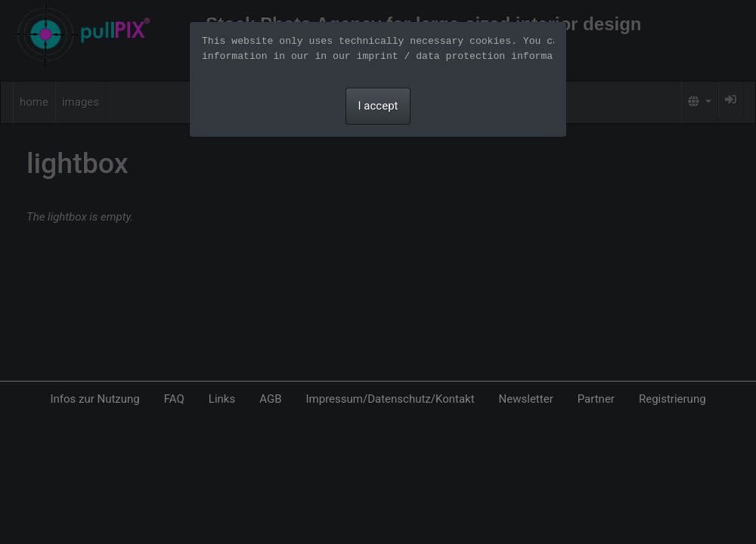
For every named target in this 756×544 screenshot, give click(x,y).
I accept (378, 106)
